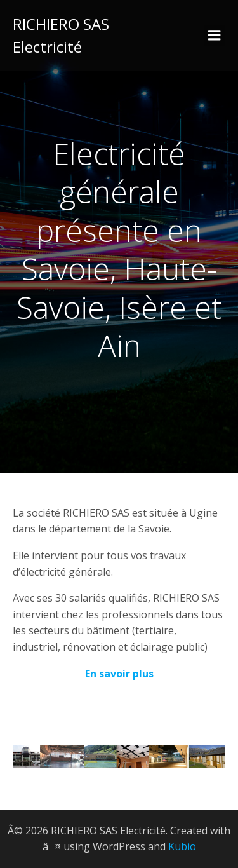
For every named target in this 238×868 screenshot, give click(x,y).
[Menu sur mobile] (215, 36)
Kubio (182, 846)
